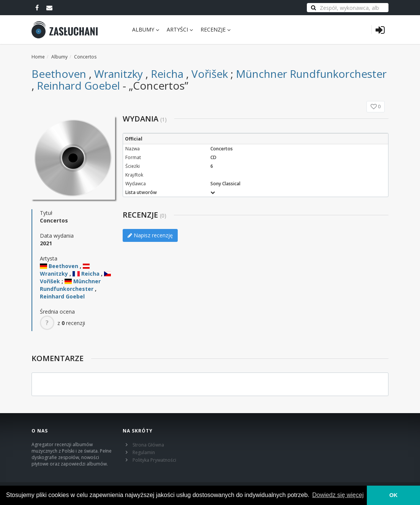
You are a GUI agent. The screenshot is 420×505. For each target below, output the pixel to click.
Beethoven (59, 74)
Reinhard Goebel (78, 85)
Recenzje (216, 29)
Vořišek (210, 74)
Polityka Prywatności (154, 460)
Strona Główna (148, 445)
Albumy (146, 29)
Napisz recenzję (150, 235)
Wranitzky (118, 74)
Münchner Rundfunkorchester (311, 74)
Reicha (167, 74)
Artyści (180, 29)
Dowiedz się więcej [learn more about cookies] (338, 495)
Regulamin (144, 452)
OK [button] (393, 495)
